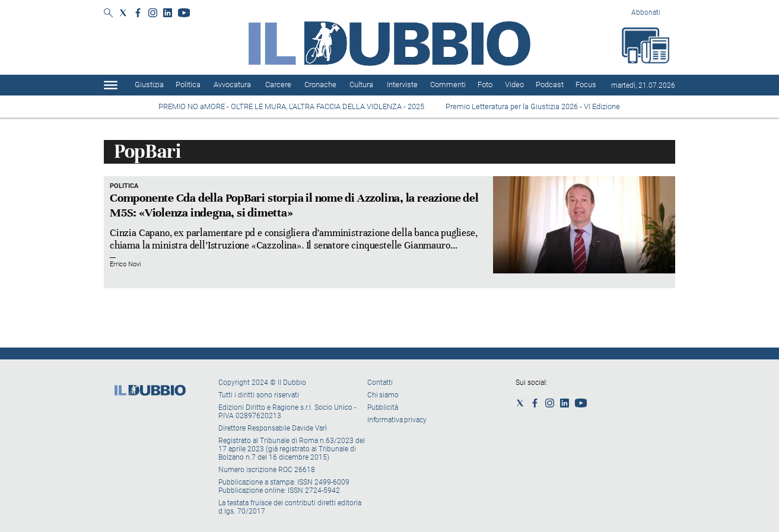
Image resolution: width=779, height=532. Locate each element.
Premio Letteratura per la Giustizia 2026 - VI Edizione (535, 106)
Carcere (278, 85)
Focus (586, 85)
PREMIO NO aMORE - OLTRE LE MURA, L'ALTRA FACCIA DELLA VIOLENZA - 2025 (292, 106)
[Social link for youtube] (184, 13)
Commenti (448, 85)
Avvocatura (232, 85)
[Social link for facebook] (138, 13)
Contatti (380, 383)
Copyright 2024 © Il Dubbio (263, 383)
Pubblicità (383, 407)
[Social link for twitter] (123, 13)
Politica (188, 85)
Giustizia (149, 85)
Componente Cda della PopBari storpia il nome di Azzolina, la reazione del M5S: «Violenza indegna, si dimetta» (294, 205)
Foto (485, 85)
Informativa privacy (397, 420)
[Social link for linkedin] (168, 13)
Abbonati (646, 12)
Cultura (361, 85)
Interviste (402, 85)
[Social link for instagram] (153, 13)
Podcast (550, 85)
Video (514, 85)
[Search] (108, 14)
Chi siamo (383, 395)
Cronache (320, 85)
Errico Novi (125, 264)
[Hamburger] (111, 85)
